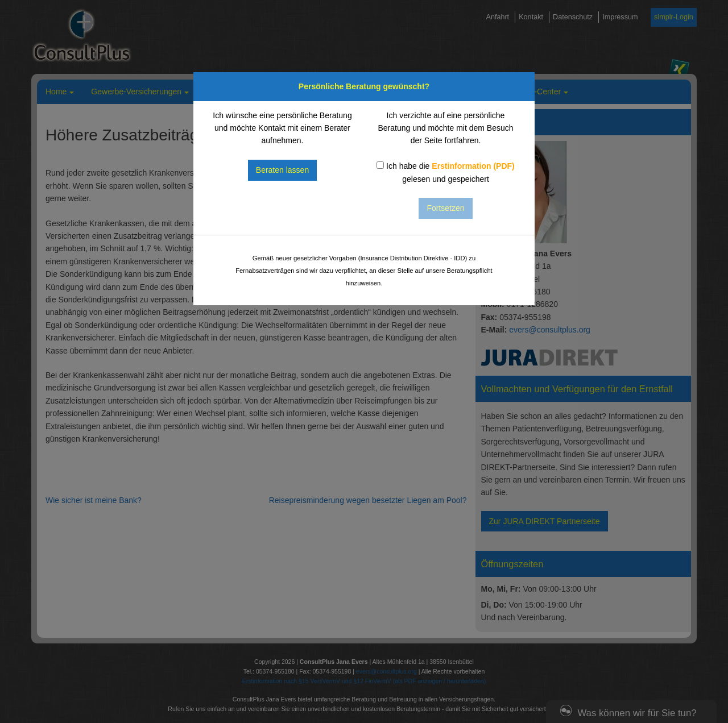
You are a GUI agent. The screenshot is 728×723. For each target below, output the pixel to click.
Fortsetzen (445, 208)
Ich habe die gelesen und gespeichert (446, 172)
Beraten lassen (282, 170)
